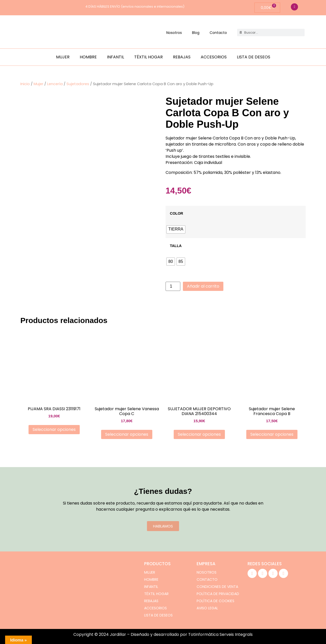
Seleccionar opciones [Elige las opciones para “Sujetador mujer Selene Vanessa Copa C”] (127, 434)
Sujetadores (78, 84)
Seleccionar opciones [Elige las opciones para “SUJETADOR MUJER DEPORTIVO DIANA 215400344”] (199, 434)
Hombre (88, 57)
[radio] (176, 229)
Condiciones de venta (217, 587)
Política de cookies (215, 601)
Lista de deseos (254, 57)
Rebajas (182, 57)
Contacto (218, 33)
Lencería (55, 84)
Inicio (25, 84)
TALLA (176, 246)
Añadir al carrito (203, 286)
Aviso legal (207, 608)
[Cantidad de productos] (173, 286)
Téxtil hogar (148, 57)
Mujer (63, 57)
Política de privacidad (218, 594)
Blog (196, 33)
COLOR (176, 213)
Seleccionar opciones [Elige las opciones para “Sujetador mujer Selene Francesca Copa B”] (272, 434)
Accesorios (214, 57)
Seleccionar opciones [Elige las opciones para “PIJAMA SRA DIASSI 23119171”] (54, 429)
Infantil (116, 57)
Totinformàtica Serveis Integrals (220, 634)
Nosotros (174, 33)
